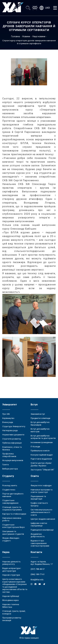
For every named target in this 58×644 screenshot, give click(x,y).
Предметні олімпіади (40, 418)
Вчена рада (8, 422)
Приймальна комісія (40, 451)
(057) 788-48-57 (38, 569)
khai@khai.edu (37, 580)
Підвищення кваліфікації (42, 530)
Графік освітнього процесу (39, 504)
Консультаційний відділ (42, 455)
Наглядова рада (10, 430)
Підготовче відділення (41, 459)
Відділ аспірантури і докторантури (12, 570)
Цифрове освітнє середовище (39, 524)
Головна (15, 36)
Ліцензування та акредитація (38, 498)
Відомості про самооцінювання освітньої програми (40, 543)
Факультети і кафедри (41, 485)
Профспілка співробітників (9, 455)
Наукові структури (11, 575)
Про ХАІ (6, 414)
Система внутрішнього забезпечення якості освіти (41, 512)
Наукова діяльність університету (11, 563)
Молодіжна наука (10, 600)
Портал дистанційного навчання (13, 495)
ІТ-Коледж (35, 447)
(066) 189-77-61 (38, 574)
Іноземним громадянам (42, 442)
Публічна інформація (12, 443)
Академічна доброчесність (38, 535)
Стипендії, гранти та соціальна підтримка (12, 509)
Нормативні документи (13, 435)
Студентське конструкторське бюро (14, 526)
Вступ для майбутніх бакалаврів (40, 424)
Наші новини (39, 36)
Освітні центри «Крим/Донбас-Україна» (41, 464)
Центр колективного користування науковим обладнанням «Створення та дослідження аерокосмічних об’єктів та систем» (15, 586)
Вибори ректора (10, 469)
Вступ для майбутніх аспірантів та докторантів (43, 437)
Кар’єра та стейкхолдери (14, 514)
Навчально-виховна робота (12, 519)
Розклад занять (10, 485)
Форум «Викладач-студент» (11, 539)
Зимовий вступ (38, 414)
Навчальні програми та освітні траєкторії (42, 491)
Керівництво (8, 418)
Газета (5, 465)
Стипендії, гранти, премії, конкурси (14, 612)
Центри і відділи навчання (43, 519)
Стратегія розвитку (12, 439)
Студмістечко (9, 490)
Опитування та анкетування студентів (13, 533)
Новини (26, 36)
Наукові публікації (11, 596)
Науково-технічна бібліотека (11, 606)
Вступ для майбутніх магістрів (40, 430)
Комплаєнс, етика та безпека (12, 448)
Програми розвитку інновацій (12, 619)
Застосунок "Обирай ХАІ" (42, 470)
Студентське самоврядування (10, 502)
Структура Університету (14, 426)
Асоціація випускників (13, 460)
